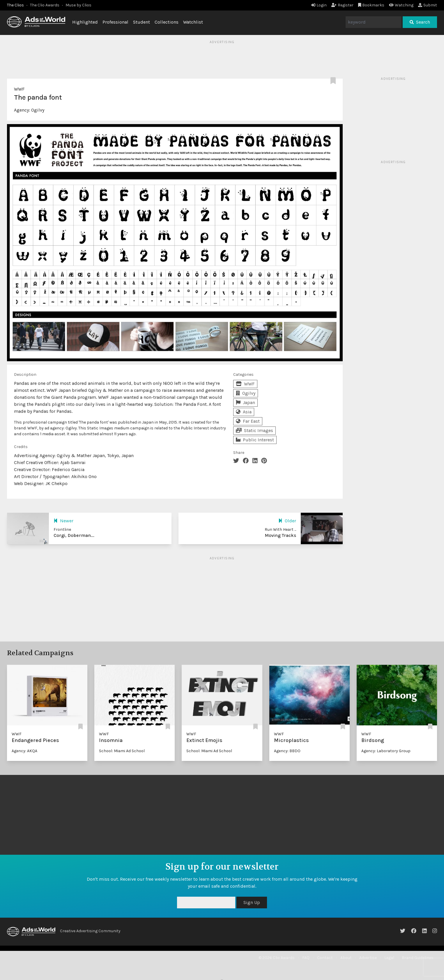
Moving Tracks (280, 535)
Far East (248, 421)
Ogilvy (38, 110)
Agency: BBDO (287, 751)
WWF (19, 89)
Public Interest (255, 440)
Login (319, 5)
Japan (245, 402)
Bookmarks (371, 5)
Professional (115, 22)
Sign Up (252, 902)
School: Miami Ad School (122, 751)
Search (420, 22)
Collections (167, 22)
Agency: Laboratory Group (386, 751)
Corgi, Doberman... (74, 535)
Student (141, 22)
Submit (428, 5)
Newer (63, 521)
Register (342, 5)
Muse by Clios (78, 5)
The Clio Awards (45, 5)
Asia (244, 412)
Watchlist (193, 22)
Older (287, 521)
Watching (401, 5)
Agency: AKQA (24, 751)
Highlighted (85, 22)
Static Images (254, 430)
